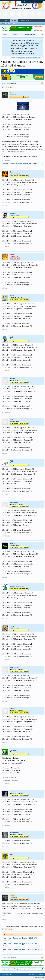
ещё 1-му (26, 164)
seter (12, 420)
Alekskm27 (6, 164)
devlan (12, 378)
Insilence (13, 709)
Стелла (13, 791)
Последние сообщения (9, 23)
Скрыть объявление (42, 40)
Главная (6, 20)
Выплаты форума (15, 58)
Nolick (12, 337)
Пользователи (24, 20)
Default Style (5, 974)
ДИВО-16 (13, 544)
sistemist (13, 750)
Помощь (41, 974)
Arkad (12, 164)
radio (4, 904)
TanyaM (13, 626)
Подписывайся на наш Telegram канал (31, 58)
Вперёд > (10, 87)
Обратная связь (33, 974)
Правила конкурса (17, 152)
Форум (14, 20)
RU (11, 974)
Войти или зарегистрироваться (32, 2)
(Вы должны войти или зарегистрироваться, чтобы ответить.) (25, 926)
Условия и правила (39, 977)
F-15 (11, 461)
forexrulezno (18, 164)
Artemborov (14, 833)
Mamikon (13, 213)
